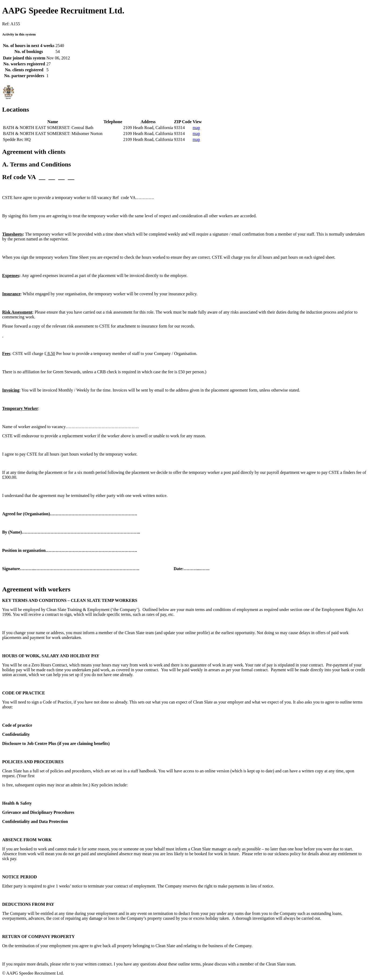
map (196, 128)
